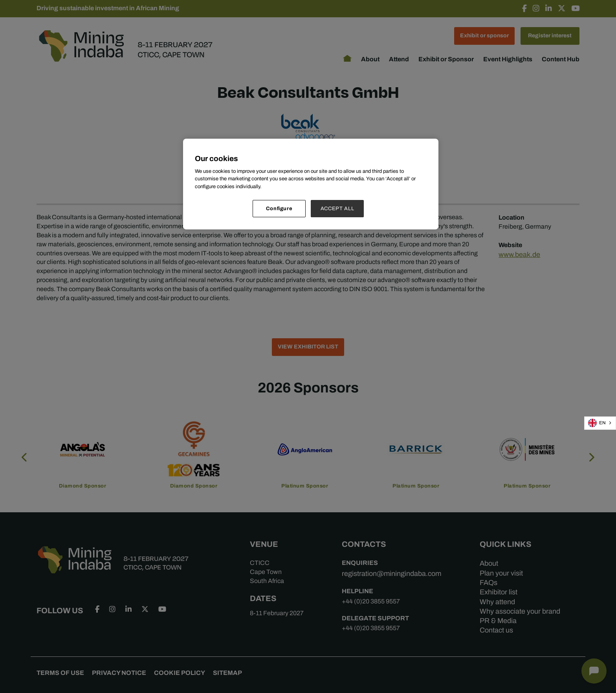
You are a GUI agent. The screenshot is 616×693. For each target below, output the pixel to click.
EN (597, 423)
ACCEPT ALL (337, 208)
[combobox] (600, 423)
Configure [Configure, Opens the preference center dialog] (279, 208)
